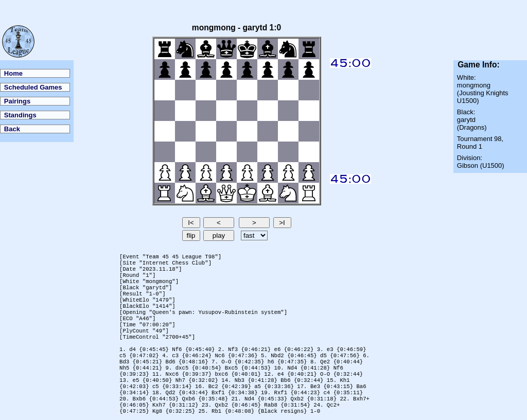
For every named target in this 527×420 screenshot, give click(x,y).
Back (12, 129)
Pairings (17, 101)
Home (13, 73)
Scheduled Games (33, 87)
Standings (20, 115)
